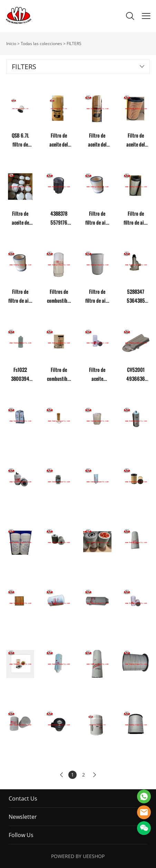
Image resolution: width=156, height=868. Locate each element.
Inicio (11, 44)
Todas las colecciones (41, 44)
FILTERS (74, 44)
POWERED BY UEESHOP (78, 856)
